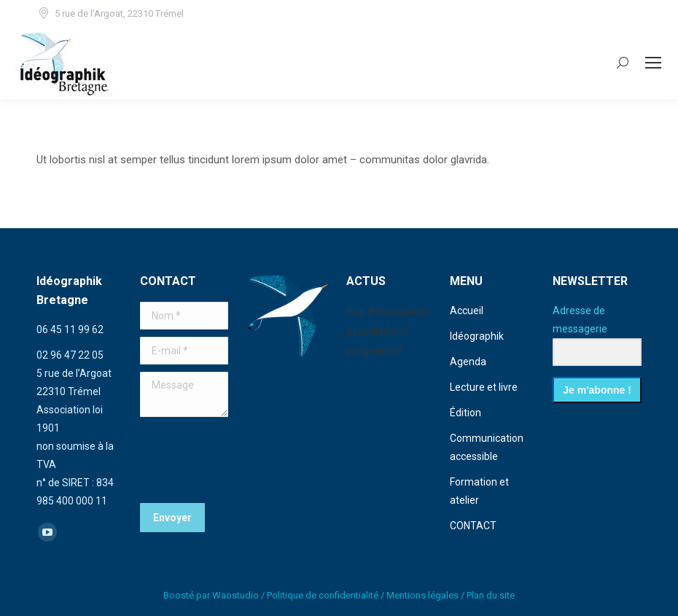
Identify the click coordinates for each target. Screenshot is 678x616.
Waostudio (235, 595)
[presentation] (251, 460)
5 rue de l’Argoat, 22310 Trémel (110, 13)
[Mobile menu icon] (653, 63)
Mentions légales (422, 595)
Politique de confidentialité (323, 595)
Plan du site (491, 595)
